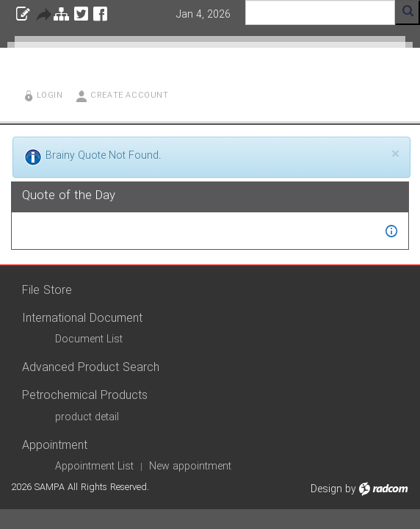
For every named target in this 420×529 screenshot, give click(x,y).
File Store (47, 291)
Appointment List (94, 467)
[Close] (395, 155)
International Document (82, 319)
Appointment (55, 446)
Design (326, 489)
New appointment (190, 467)
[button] (391, 231)
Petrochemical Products (85, 396)
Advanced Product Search (91, 368)
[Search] (320, 12)
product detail (87, 417)
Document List (89, 339)
